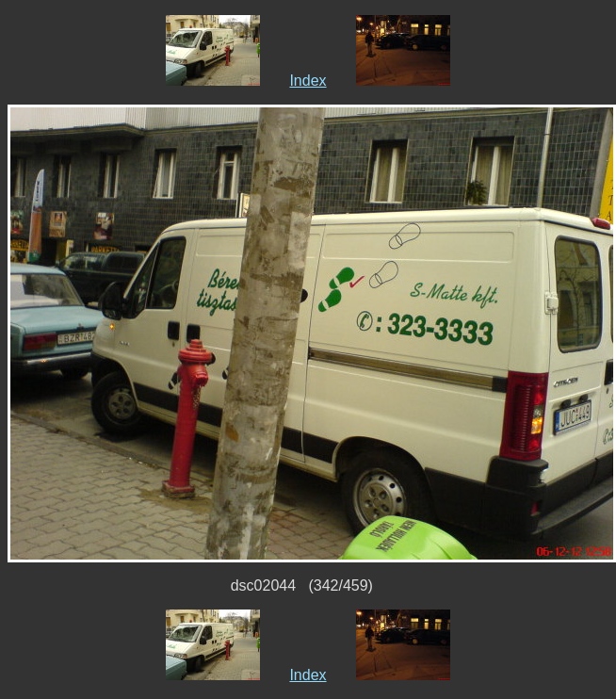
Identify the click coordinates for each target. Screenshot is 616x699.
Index (308, 81)
